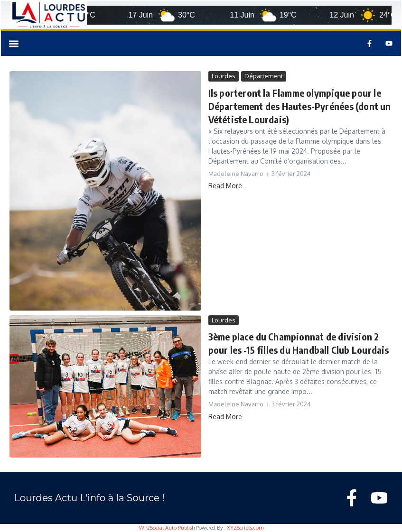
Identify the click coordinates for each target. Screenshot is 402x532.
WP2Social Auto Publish (167, 528)
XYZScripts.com (245, 528)
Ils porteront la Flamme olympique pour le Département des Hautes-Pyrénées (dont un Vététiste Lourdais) (300, 106)
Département (264, 76)
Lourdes (224, 76)
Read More (225, 186)
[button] (14, 43)
